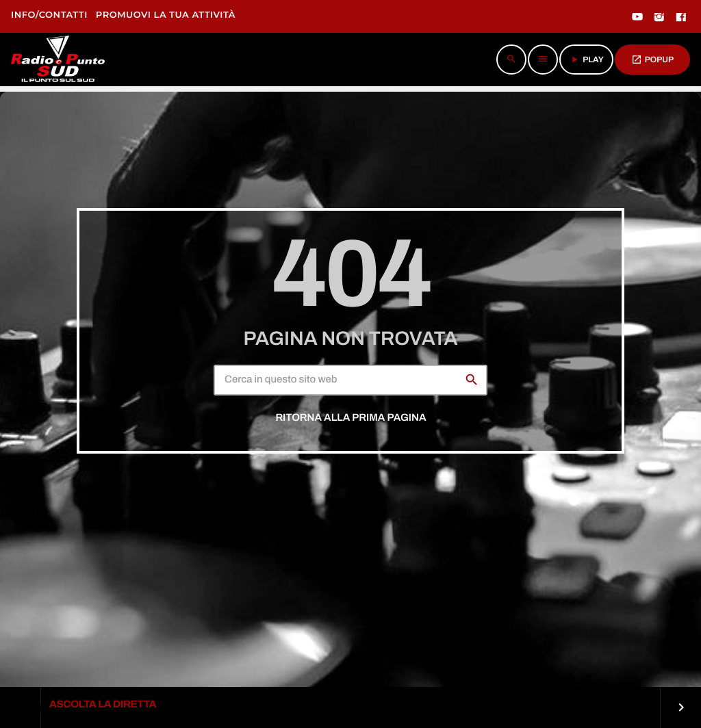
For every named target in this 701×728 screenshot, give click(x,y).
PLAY (586, 60)
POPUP (652, 60)
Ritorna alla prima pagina (350, 418)
